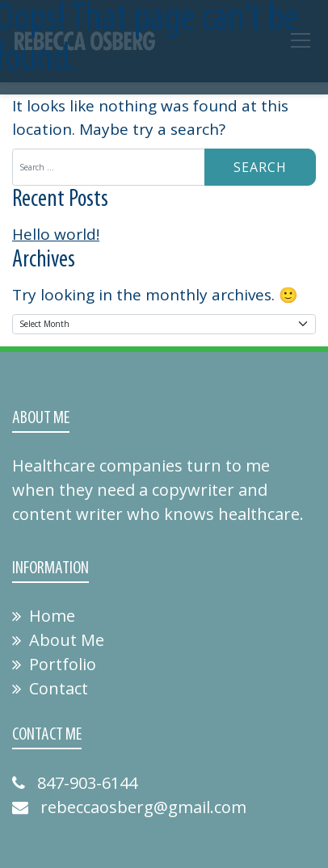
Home (44, 616)
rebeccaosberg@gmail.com (129, 807)
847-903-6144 (75, 783)
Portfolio (54, 664)
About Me (58, 640)
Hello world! (56, 234)
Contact (50, 688)
